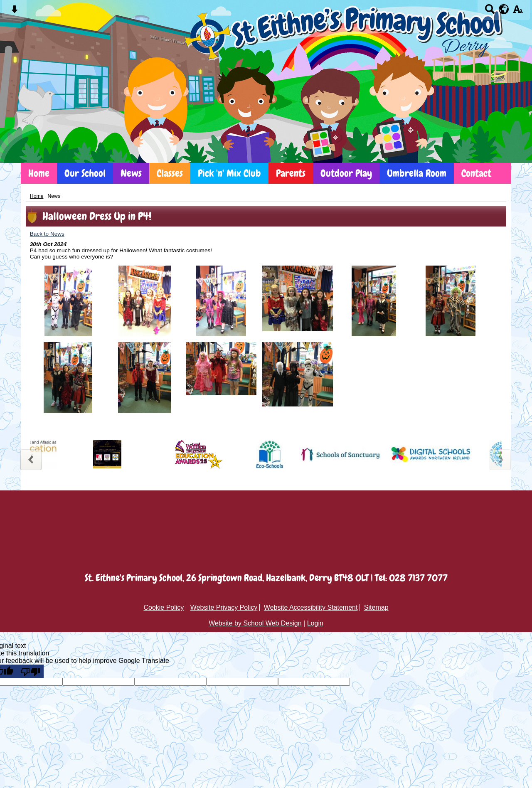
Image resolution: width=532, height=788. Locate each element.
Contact (476, 173)
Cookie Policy (164, 607)
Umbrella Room (417, 173)
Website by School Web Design (255, 623)
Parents (291, 173)
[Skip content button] (14, 12)
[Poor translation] (30, 671)
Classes (170, 173)
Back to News (47, 234)
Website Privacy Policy (224, 607)
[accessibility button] (518, 12)
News (131, 173)
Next (501, 459)
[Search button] (490, 12)
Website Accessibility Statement (311, 607)
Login (315, 623)
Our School (85, 173)
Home (39, 173)
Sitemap (376, 607)
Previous (31, 459)
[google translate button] (504, 9)
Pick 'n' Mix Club (229, 173)
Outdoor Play (346, 173)
